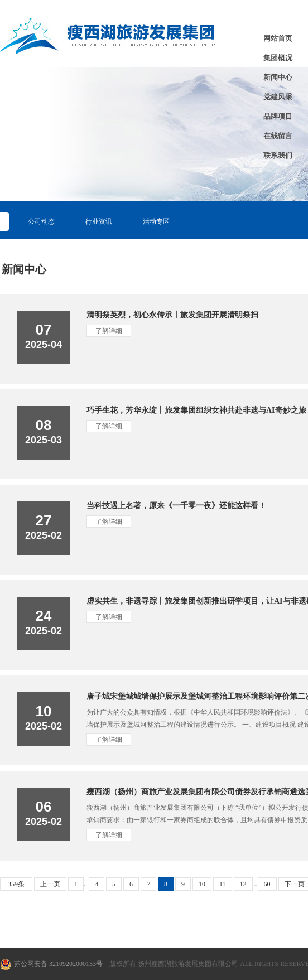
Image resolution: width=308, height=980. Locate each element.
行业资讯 (99, 221)
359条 (16, 884)
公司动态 (41, 221)
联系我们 (278, 155)
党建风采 (278, 97)
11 (223, 884)
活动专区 (156, 221)
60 (267, 884)
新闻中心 (278, 77)
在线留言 (278, 136)
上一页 (50, 884)
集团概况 (278, 58)
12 (243, 884)
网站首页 (278, 38)
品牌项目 (278, 116)
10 (202, 884)
